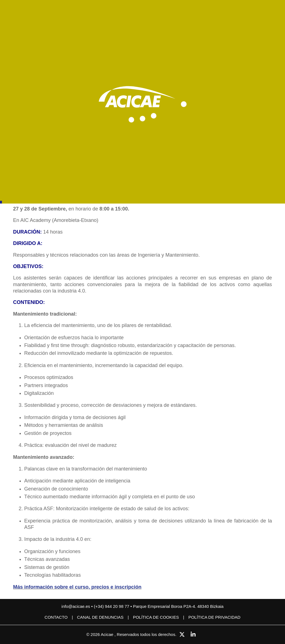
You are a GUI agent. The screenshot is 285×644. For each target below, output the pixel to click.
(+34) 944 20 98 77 (112, 606)
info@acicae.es (76, 606)
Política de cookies (156, 617)
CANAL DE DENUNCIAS (100, 617)
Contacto (56, 617)
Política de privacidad (214, 617)
